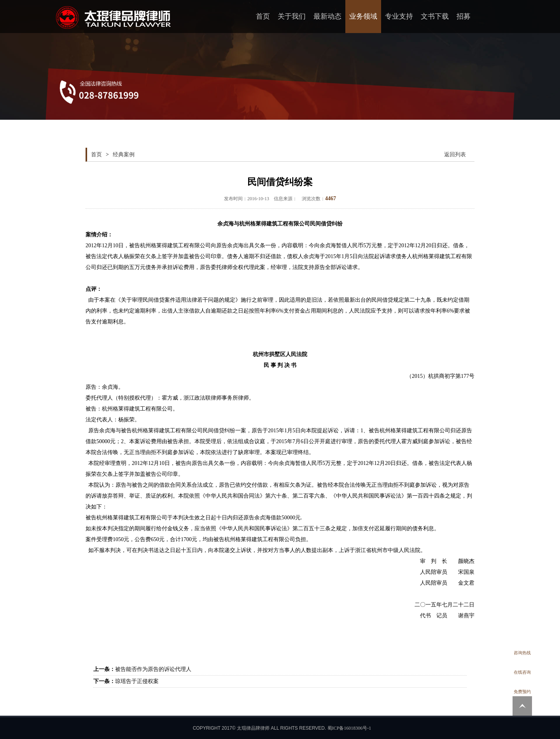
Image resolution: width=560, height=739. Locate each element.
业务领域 (363, 16)
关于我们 (292, 16)
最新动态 (327, 16)
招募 (464, 16)
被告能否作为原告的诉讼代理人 (153, 669)
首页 (263, 16)
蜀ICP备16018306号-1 (349, 728)
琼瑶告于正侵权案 (137, 681)
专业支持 (399, 16)
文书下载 (435, 16)
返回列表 (455, 155)
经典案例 (124, 155)
